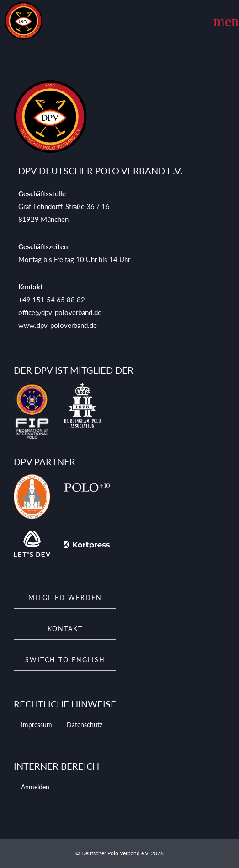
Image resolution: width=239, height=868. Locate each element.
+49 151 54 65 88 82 (52, 300)
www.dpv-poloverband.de (58, 325)
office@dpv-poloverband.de (60, 312)
